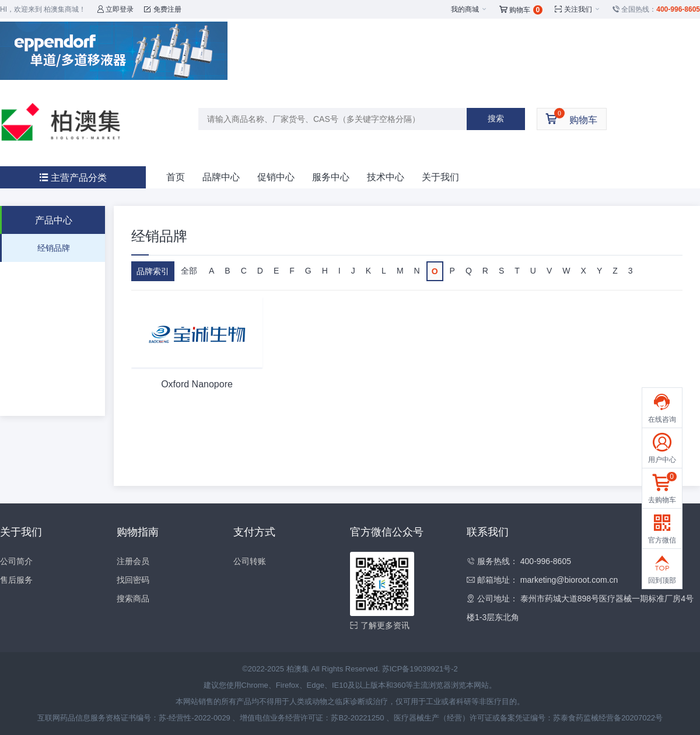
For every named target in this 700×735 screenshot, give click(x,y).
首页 (176, 177)
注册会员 (133, 561)
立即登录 (115, 9)
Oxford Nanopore (197, 384)
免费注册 (162, 9)
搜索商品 (133, 598)
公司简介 (16, 561)
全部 (189, 271)
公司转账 (250, 561)
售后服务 (16, 580)
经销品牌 (54, 248)
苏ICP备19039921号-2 (420, 669)
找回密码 (133, 580)
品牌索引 (153, 271)
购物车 (521, 10)
